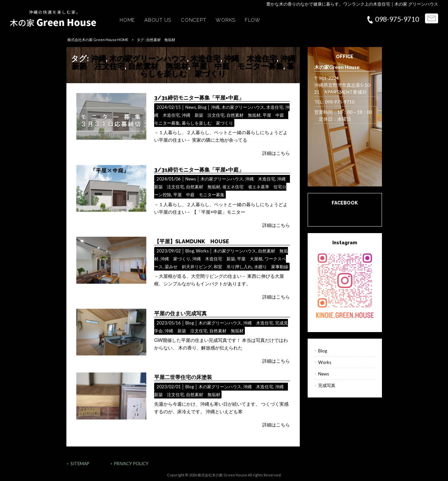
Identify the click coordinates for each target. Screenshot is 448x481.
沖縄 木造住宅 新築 (214, 259)
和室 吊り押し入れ (233, 267)
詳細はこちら (276, 153)
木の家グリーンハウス (148, 58)
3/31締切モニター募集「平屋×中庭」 (199, 98)
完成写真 (327, 385)
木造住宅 (205, 58)
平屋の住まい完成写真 (180, 313)
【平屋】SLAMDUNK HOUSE (192, 241)
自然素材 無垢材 (158, 66)
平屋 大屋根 (250, 259)
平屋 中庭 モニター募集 (237, 66)
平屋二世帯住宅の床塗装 (183, 377)
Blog (202, 107)
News (191, 107)
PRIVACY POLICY (131, 464)
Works (202, 251)
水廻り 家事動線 (271, 267)
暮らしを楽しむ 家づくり (217, 70)
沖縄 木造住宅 (250, 58)
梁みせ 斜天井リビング (188, 267)
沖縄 (98, 58)
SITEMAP (80, 464)
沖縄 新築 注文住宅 (203, 115)
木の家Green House (345, 213)
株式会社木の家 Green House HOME (98, 40)
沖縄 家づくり (175, 259)
